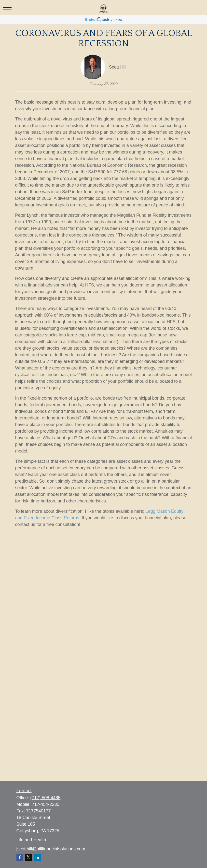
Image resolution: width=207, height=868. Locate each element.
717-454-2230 (46, 804)
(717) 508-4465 (45, 798)
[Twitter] (29, 857)
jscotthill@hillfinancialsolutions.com (51, 849)
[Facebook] (20, 857)
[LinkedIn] (37, 857)
